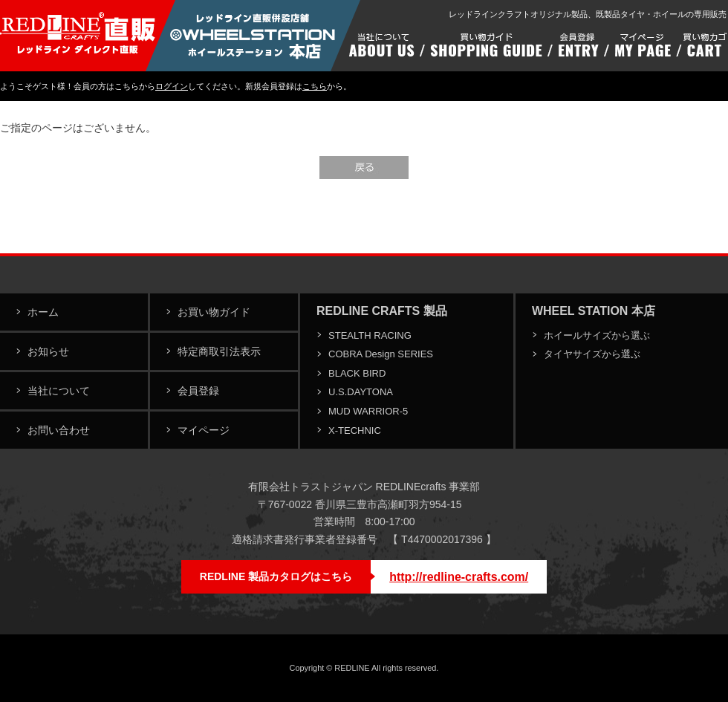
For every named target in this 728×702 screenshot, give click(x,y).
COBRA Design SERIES (381, 354)
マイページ (204, 430)
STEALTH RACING (370, 335)
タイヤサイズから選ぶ (592, 354)
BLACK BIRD (357, 373)
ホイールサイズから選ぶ (597, 335)
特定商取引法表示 (219, 351)
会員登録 (198, 391)
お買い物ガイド (214, 312)
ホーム (43, 312)
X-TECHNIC (355, 430)
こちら (315, 86)
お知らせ (48, 351)
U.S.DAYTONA (361, 392)
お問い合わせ (59, 430)
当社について (59, 391)
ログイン (172, 86)
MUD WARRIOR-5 (368, 411)
